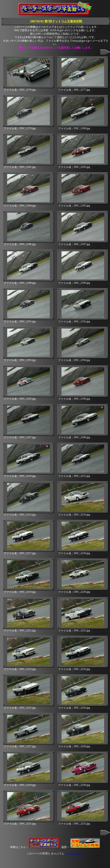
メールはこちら (74, 853)
